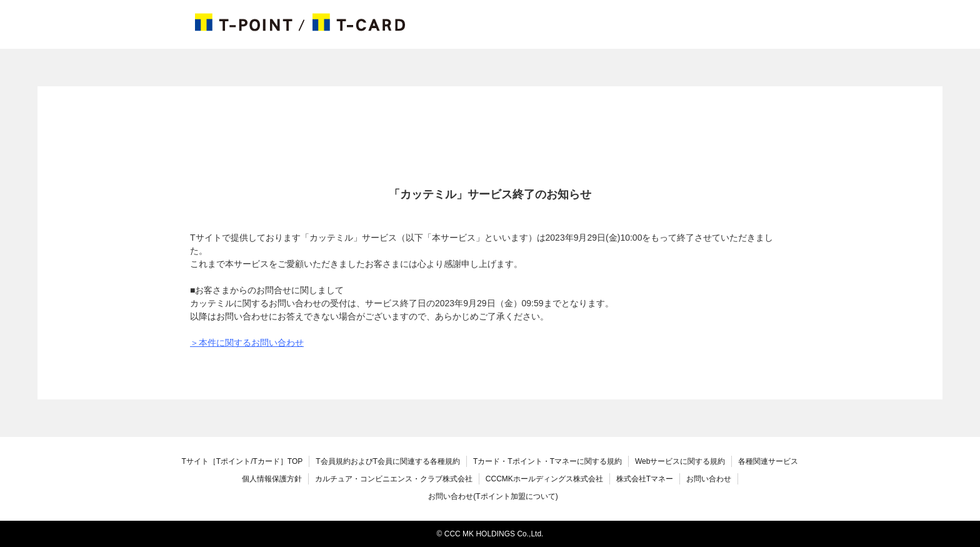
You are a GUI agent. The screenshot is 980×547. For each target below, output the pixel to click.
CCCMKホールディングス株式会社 (544, 479)
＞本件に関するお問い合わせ (247, 343)
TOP (242, 461)
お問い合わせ (709, 479)
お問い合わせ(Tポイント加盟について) (493, 496)
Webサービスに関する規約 (680, 461)
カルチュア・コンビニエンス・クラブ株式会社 (394, 479)
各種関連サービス (768, 461)
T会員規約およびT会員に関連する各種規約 (388, 461)
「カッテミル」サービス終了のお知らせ (490, 194)
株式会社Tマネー (645, 479)
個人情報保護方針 (272, 479)
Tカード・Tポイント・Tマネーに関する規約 (547, 461)
